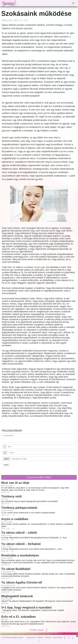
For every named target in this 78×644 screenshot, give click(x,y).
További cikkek (39, 630)
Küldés (6, 465)
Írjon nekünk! (58, 637)
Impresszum (31, 637)
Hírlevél (48, 637)
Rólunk (40, 637)
